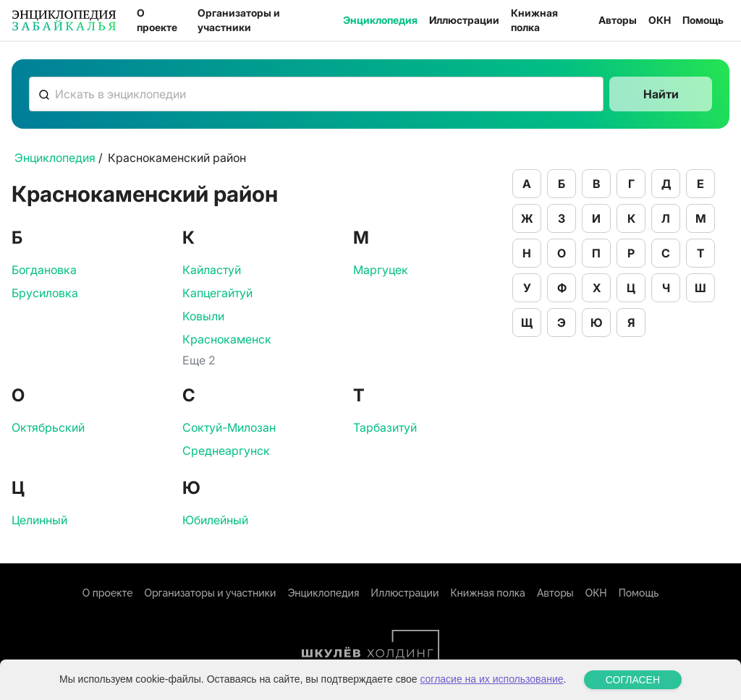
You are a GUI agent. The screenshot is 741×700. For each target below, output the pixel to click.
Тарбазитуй (385, 427)
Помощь (703, 20)
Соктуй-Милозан (229, 427)
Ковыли (203, 316)
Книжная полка (534, 20)
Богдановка (44, 270)
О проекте (157, 20)
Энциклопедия (380, 20)
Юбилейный (215, 520)
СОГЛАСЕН (633, 680)
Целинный (39, 520)
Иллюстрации (464, 20)
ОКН (660, 20)
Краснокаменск (227, 339)
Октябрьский (48, 427)
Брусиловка (45, 293)
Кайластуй (212, 270)
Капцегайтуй (217, 293)
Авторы (618, 20)
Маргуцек (381, 270)
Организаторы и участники (239, 20)
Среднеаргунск (226, 451)
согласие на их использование (491, 679)
